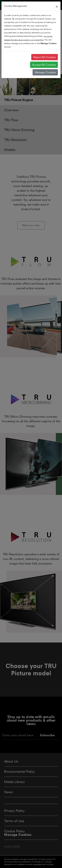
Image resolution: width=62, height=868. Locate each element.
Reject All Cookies (45, 57)
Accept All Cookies (44, 65)
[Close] (57, 6)
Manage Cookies (45, 72)
